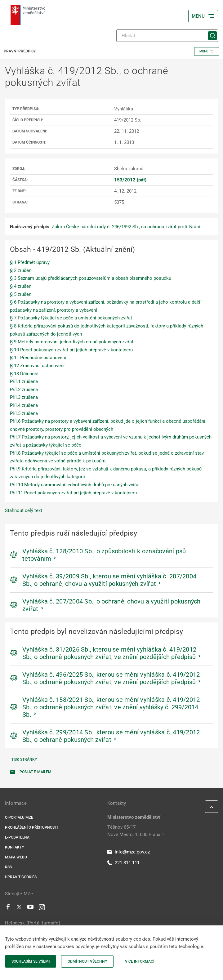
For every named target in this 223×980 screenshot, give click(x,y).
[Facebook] (8, 908)
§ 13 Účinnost (24, 374)
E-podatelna (17, 837)
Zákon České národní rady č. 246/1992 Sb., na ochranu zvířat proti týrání (126, 227)
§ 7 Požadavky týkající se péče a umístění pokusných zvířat (71, 318)
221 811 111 (123, 863)
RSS (8, 867)
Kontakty (14, 847)
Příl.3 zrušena (24, 397)
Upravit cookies (21, 877)
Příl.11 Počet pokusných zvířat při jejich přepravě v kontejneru (73, 493)
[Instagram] (42, 908)
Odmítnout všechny (87, 961)
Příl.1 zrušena (24, 381)
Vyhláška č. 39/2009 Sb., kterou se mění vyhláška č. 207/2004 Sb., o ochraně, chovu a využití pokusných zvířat (109, 580)
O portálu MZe (19, 817)
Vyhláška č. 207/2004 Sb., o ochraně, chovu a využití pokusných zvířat (111, 605)
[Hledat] (167, 36)
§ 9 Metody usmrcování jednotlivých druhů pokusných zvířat (72, 342)
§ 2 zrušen (21, 270)
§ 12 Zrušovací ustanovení (37, 366)
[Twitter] (19, 908)
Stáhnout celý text (24, 510)
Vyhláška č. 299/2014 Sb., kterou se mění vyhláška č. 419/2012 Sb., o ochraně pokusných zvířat (111, 736)
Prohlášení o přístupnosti (31, 827)
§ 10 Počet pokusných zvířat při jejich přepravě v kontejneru (71, 350)
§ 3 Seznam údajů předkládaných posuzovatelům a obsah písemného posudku (91, 278)
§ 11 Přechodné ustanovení (38, 358)
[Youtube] (31, 908)
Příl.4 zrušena (24, 405)
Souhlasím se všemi (31, 961)
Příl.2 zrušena (24, 390)
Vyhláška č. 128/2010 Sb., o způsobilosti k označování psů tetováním (104, 555)
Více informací (140, 961)
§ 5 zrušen (21, 294)
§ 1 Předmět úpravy (30, 262)
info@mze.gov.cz (129, 852)
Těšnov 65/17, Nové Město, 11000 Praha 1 (136, 831)
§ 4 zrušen (21, 286)
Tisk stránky (24, 759)
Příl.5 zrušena (24, 413)
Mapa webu (16, 857)
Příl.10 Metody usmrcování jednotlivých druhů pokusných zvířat (75, 485)
